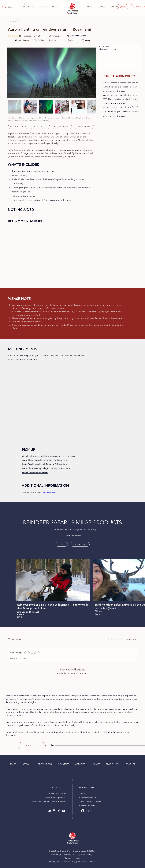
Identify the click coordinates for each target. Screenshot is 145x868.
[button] (29, 7)
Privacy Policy (55, 861)
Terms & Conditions (86, 861)
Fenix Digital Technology (82, 854)
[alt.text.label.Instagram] (54, 811)
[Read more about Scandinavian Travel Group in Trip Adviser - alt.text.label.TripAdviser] (49, 811)
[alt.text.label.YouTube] (64, 811)
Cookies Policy (69, 861)
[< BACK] (13, 21)
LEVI (62, 544)
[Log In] (123, 7)
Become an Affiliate (89, 806)
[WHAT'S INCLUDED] (18, 127)
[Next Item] (89, 73)
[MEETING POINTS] (62, 127)
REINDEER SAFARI (46, 522)
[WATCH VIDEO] (84, 127)
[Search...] (14, 7)
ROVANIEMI (80, 544)
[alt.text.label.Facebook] (59, 811)
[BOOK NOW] (32, 746)
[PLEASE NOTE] (40, 127)
